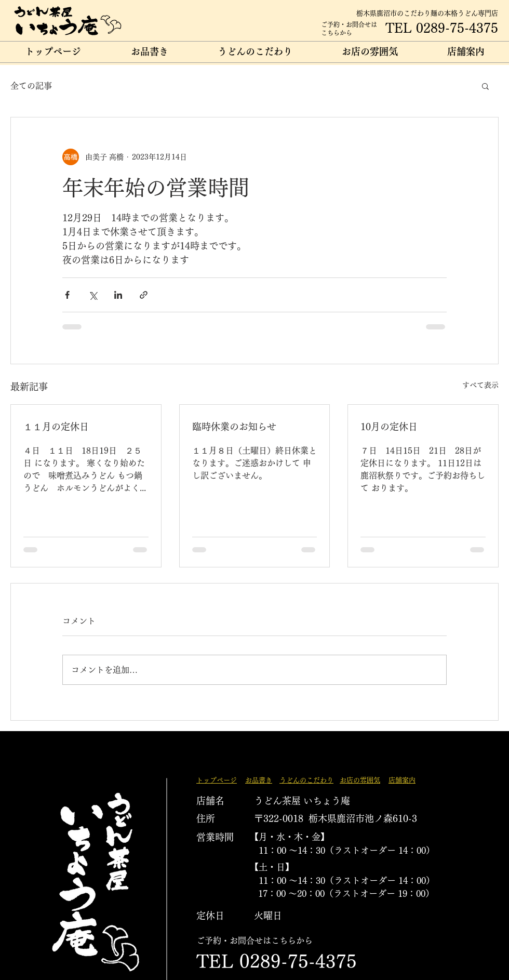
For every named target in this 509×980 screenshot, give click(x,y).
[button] (485, 86)
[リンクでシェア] (144, 295)
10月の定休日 (389, 427)
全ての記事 (31, 86)
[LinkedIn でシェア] (118, 295)
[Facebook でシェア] (67, 295)
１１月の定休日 (56, 427)
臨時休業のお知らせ (234, 427)
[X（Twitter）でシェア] (93, 295)
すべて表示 (480, 385)
